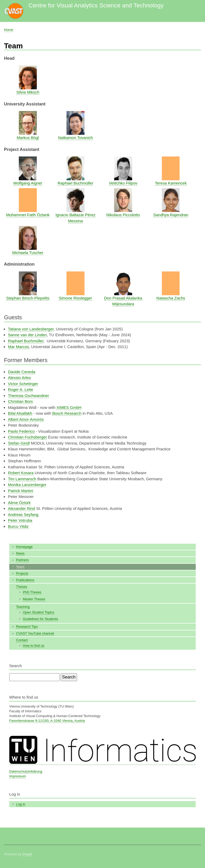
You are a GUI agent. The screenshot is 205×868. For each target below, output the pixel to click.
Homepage (24, 547)
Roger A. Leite (21, 389)
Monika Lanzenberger (27, 485)
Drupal (27, 854)
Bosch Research (67, 413)
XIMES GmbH (69, 407)
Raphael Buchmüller (75, 183)
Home (9, 30)
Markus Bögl (28, 138)
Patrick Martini (21, 491)
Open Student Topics (38, 612)
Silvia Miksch (28, 92)
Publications (25, 580)
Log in (21, 804)
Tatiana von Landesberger (31, 329)
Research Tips (27, 627)
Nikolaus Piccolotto (123, 215)
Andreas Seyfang (23, 514)
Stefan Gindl (19, 443)
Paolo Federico (21, 431)
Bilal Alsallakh (20, 413)
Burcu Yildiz (18, 526)
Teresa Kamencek (171, 183)
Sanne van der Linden (27, 335)
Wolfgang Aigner (28, 183)
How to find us (34, 646)
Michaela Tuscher (28, 253)
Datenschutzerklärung (26, 771)
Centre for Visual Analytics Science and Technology (96, 5)
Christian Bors (20, 401)
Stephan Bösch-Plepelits (28, 298)
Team (20, 567)
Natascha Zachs (171, 298)
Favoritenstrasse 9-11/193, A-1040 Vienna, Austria (47, 721)
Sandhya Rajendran (171, 215)
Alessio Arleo (19, 378)
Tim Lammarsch (22, 479)
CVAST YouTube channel (35, 633)
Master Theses (34, 599)
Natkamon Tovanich (75, 138)
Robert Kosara (21, 473)
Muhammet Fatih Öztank (28, 215)
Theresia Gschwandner (28, 396)
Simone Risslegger (75, 298)
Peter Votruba (20, 520)
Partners (23, 560)
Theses (22, 587)
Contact (22, 640)
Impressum (18, 776)
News (20, 553)
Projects (22, 573)
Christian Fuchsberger (27, 437)
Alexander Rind (21, 508)
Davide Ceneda (22, 372)
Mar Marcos (18, 347)
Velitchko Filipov (123, 183)
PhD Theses (32, 592)
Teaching (23, 607)
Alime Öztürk (19, 503)
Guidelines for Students (40, 619)
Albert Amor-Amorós (26, 419)
